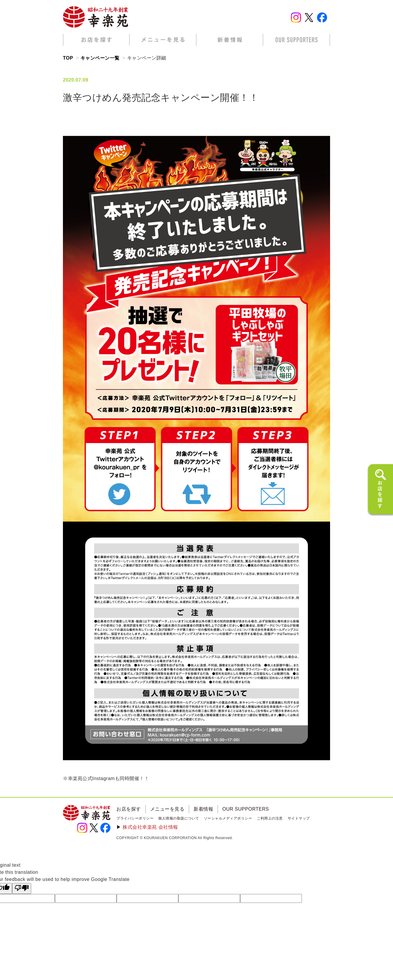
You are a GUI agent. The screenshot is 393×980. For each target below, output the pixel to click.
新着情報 (203, 809)
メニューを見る (167, 809)
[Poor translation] (22, 888)
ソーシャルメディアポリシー (228, 818)
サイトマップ (299, 818)
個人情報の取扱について (179, 818)
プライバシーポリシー (135, 818)
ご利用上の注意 (270, 818)
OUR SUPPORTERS (246, 809)
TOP (68, 58)
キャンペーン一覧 (100, 58)
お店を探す (129, 809)
